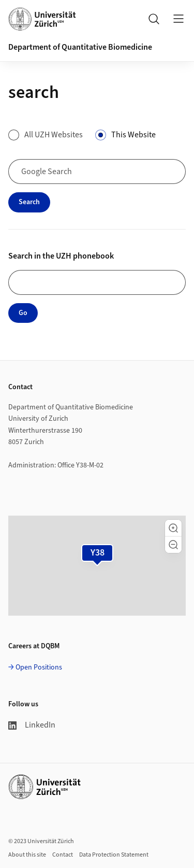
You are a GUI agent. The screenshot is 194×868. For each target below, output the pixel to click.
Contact (63, 855)
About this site (27, 855)
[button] (173, 528)
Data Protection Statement (114, 855)
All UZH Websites (54, 135)
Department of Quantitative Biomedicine (80, 47)
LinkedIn (32, 725)
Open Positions (39, 667)
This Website (133, 135)
